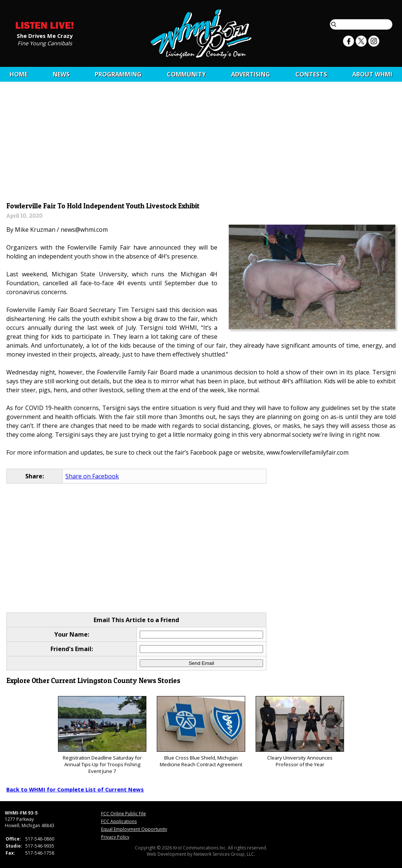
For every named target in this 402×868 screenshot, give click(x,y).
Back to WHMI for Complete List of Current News (75, 789)
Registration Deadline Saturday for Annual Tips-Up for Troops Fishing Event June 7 (102, 735)
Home (19, 74)
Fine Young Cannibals (45, 43)
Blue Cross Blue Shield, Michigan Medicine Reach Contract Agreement (201, 732)
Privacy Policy (115, 837)
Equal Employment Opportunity (134, 829)
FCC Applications (119, 821)
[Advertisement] (201, 144)
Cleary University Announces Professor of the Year (300, 732)
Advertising (251, 74)
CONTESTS (311, 74)
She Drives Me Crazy (45, 35)
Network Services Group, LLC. (224, 854)
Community (186, 74)
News (61, 74)
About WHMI (372, 74)
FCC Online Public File (124, 814)
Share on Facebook (92, 476)
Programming (118, 74)
